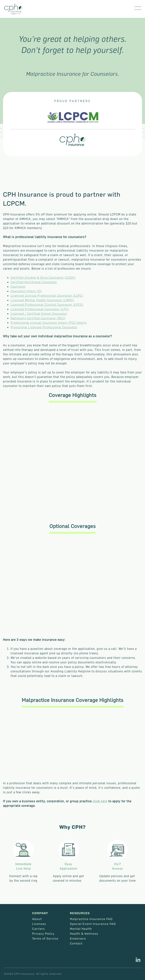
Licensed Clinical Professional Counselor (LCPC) (47, 296)
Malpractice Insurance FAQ (91, 919)
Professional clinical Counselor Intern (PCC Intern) (49, 323)
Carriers (38, 929)
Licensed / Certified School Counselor (39, 314)
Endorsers (78, 939)
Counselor (18, 287)
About (37, 919)
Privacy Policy (43, 934)
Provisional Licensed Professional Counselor (44, 327)
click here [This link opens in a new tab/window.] (100, 801)
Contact (76, 944)
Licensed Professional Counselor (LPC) (40, 309)
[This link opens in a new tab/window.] (138, 960)
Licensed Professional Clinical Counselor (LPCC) (47, 305)
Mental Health (81, 929)
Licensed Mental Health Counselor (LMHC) (42, 300)
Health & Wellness (84, 934)
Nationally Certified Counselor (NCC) (38, 318)
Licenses (39, 924)
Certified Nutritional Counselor (34, 282)
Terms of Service (45, 939)
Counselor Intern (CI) (26, 291)
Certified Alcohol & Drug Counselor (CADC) (43, 278)
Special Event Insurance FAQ (93, 924)
